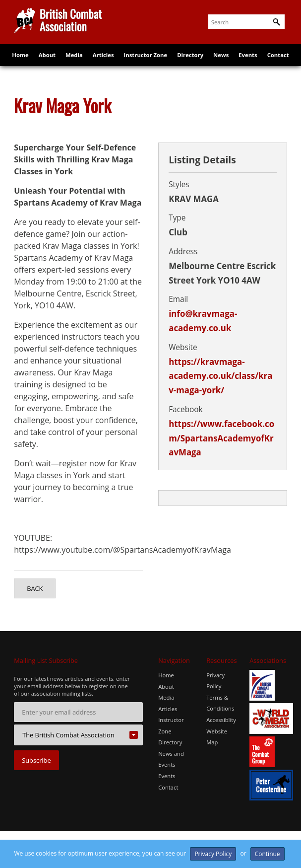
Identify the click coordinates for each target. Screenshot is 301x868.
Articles (104, 61)
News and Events (171, 759)
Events (247, 61)
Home (21, 61)
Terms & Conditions (220, 703)
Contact (277, 61)
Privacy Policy (215, 681)
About (48, 61)
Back (35, 588)
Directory (190, 61)
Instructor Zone (146, 61)
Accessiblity (221, 720)
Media (74, 61)
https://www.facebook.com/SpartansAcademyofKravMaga (221, 438)
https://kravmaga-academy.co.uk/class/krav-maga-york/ (220, 376)
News (220, 61)
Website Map (217, 736)
